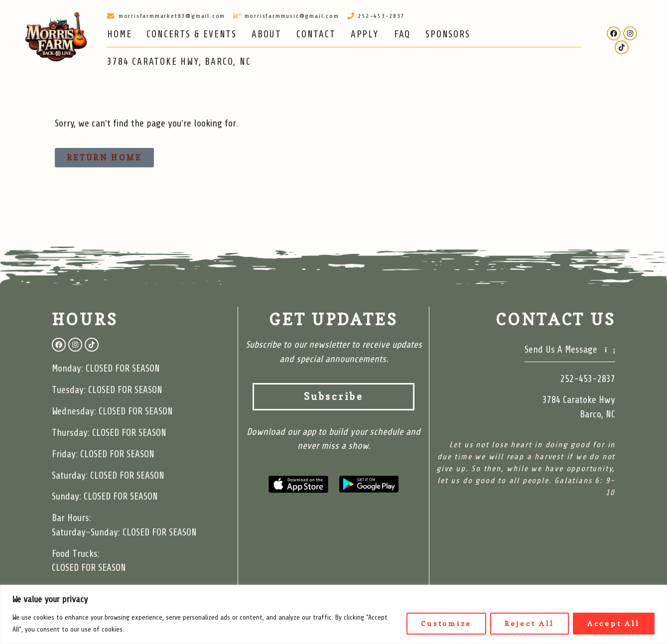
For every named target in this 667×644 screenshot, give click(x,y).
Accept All (614, 623)
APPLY (365, 34)
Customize (446, 623)
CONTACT (316, 34)
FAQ (402, 34)
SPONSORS (448, 34)
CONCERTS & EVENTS (192, 34)
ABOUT (267, 34)
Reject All (530, 623)
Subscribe (359, 397)
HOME (119, 34)
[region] (333, 614)
